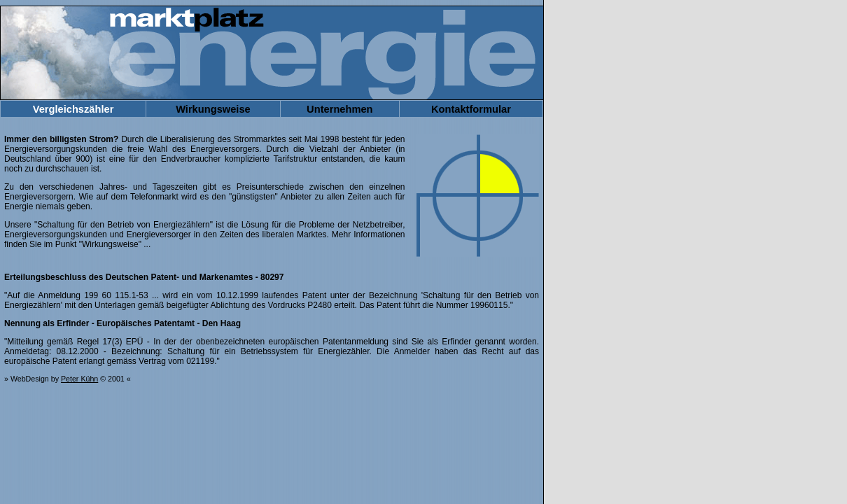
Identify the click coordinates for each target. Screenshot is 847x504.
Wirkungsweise (213, 109)
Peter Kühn (79, 379)
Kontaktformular (471, 109)
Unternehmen (339, 109)
